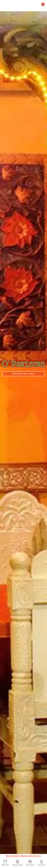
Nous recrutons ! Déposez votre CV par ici (23, 856)
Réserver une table (24, 374)
